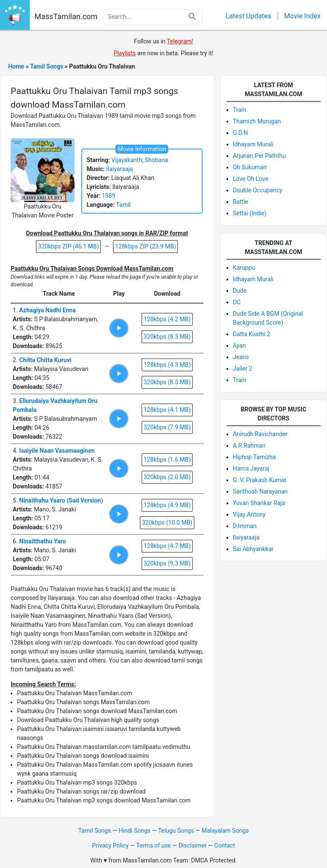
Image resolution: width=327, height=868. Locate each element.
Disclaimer (192, 845)
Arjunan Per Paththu (260, 156)
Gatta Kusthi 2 (252, 334)
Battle (241, 202)
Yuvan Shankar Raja (259, 503)
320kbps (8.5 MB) (167, 382)
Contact (225, 845)
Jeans (241, 357)
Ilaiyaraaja (119, 169)
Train (240, 110)
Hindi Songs (135, 831)
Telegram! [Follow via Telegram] (180, 41)
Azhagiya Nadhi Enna (47, 310)
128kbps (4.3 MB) (167, 365)
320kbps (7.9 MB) (167, 427)
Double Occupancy (258, 190)
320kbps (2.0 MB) (167, 477)
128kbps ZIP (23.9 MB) (145, 246)
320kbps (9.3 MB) (167, 563)
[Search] (192, 17)
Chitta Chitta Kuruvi (45, 360)
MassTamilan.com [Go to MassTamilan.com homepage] (66, 16)
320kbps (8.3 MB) (167, 337)
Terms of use (154, 845)
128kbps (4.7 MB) (167, 546)
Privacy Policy (110, 845)
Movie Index (302, 16)
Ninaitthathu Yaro (43, 541)
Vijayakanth (127, 160)
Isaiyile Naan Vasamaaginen (57, 451)
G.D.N (240, 133)
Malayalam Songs (225, 831)
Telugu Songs (176, 831)
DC (237, 302)
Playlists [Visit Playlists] (125, 53)
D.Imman (245, 526)
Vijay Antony (249, 514)
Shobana (156, 160)
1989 (108, 196)
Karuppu (244, 268)
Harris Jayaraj (251, 468)
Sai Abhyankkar (253, 549)
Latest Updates (249, 16)
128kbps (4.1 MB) (167, 410)
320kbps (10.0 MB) (167, 523)
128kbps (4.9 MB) (167, 505)
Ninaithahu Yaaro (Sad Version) (61, 500)
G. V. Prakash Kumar (260, 480)
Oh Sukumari (250, 167)
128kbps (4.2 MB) (167, 319)
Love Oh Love (251, 179)
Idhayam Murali (253, 144)
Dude (240, 291)
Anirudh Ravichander (260, 434)
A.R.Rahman (249, 445)
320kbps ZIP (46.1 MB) (68, 246)
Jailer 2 (243, 368)
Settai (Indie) (250, 213)
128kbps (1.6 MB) (167, 460)
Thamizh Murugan (257, 121)
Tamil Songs (95, 831)
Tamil (123, 205)
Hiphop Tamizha (254, 457)
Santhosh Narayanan (260, 491)
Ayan (240, 345)
